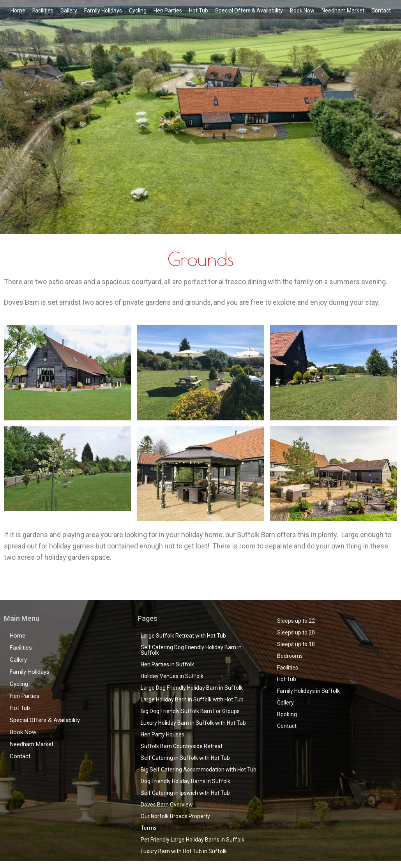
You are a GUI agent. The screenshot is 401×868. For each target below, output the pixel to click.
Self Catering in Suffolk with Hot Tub (185, 758)
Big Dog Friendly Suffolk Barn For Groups (190, 711)
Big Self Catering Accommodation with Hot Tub (199, 770)
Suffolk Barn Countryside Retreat (182, 746)
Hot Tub (199, 11)
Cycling (138, 11)
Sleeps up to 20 (296, 633)
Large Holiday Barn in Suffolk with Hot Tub (192, 699)
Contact (381, 11)
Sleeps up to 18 (296, 644)
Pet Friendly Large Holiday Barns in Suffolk (193, 840)
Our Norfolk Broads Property (175, 816)
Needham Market (343, 11)
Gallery (69, 11)
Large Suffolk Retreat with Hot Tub (183, 636)
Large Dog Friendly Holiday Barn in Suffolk (192, 688)
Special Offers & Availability (249, 11)
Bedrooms (290, 656)
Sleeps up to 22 (296, 621)
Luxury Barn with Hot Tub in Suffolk (184, 851)
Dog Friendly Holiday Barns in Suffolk (185, 781)
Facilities (43, 11)
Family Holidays (103, 11)
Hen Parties (168, 11)
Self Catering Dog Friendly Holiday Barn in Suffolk (191, 650)
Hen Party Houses (163, 734)
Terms (149, 828)
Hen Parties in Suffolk (167, 664)
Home (18, 11)
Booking (287, 714)
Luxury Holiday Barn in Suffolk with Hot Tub (193, 723)
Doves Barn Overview (167, 805)
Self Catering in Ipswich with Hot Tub (185, 793)
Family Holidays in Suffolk (308, 691)
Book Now (302, 11)
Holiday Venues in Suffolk (172, 676)
